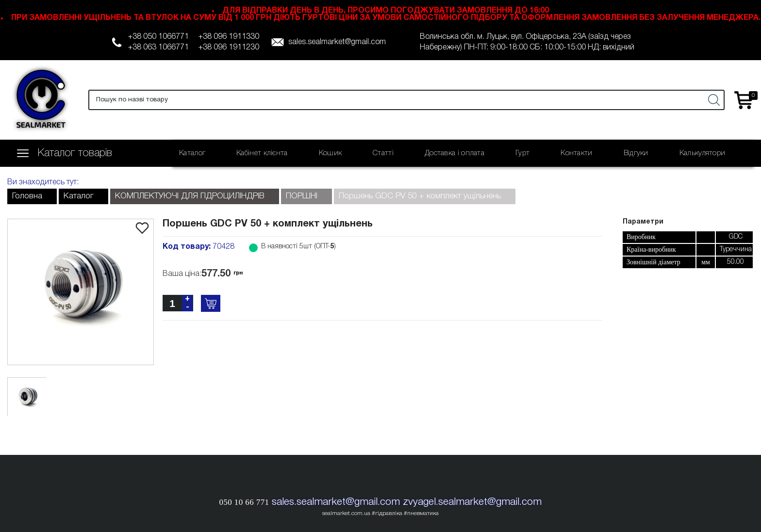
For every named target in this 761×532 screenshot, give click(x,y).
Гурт (522, 153)
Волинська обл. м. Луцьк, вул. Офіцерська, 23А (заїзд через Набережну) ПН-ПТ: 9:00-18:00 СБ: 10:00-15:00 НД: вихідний (527, 42)
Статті (383, 153)
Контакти (576, 153)
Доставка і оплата (455, 153)
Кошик (331, 153)
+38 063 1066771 (158, 48)
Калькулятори (703, 153)
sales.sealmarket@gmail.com (337, 42)
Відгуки (636, 153)
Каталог (192, 153)
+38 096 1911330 (229, 37)
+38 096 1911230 (229, 48)
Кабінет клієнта (262, 153)
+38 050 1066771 (158, 37)
